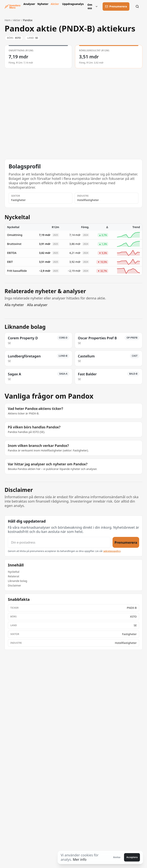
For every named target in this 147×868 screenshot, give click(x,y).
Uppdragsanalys (72, 4)
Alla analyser (37, 305)
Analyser (29, 4)
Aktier (55, 4)
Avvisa (117, 857)
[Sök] (138, 6)
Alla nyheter (14, 305)
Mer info (80, 859)
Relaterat (13, 576)
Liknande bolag (18, 581)
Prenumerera (126, 542)
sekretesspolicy (112, 551)
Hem (8, 20)
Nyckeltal (14, 572)
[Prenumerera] (116, 6)
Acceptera (132, 857)
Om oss (93, 6)
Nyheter (42, 4)
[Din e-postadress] (59, 542)
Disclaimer (14, 585)
